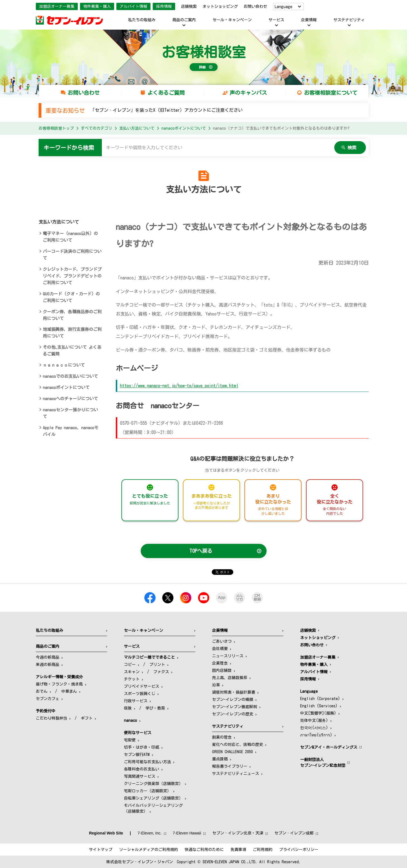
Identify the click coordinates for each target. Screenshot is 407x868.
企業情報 (309, 20)
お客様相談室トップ (56, 128)
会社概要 (220, 649)
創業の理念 (222, 737)
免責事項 (238, 850)
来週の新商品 (48, 665)
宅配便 (130, 740)
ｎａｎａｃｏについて (64, 365)
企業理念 (220, 663)
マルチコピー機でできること (149, 657)
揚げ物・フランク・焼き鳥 (59, 684)
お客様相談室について (331, 93)
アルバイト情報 (133, 6)
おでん (42, 691)
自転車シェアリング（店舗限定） (153, 798)
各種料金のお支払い (142, 769)
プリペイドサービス (142, 686)
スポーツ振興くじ (140, 694)
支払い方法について (137, 128)
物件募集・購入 (97, 6)
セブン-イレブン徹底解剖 (235, 707)
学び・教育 (155, 708)
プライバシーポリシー (299, 850)
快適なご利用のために (204, 850)
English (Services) (319, 706)
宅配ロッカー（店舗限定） (147, 791)
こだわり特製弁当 (51, 718)
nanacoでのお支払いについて (70, 376)
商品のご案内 (184, 20)
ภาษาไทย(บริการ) (316, 735)
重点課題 (220, 759)
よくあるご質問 (166, 93)
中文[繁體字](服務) (318, 713)
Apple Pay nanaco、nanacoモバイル (71, 431)
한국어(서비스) (314, 728)
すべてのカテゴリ (97, 128)
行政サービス (136, 701)
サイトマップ (101, 850)
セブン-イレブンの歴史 (233, 714)
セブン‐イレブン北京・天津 (238, 833)
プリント (157, 665)
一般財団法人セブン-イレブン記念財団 (323, 763)
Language (284, 7)
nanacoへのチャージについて (70, 399)
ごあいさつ (222, 641)
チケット (132, 679)
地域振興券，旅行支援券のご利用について (72, 333)
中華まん (69, 691)
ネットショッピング (220, 6)
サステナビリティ (349, 20)
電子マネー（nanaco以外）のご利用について (70, 237)
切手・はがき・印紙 (142, 747)
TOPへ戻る (201, 551)
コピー (130, 665)
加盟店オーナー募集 (57, 6)
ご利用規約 (263, 850)
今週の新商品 (48, 657)
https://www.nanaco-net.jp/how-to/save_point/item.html (179, 386)
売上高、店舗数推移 (230, 678)
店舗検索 (189, 6)
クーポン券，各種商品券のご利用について (72, 315)
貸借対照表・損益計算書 (234, 692)
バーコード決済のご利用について (72, 255)
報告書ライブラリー (230, 766)
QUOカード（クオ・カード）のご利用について (71, 297)
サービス (276, 20)
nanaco (130, 720)
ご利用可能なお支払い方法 (147, 762)
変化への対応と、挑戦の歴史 (237, 744)
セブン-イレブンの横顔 (233, 699)
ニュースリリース (228, 656)
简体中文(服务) (314, 720)
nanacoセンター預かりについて (70, 413)
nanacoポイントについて (184, 128)
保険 (128, 708)
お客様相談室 (204, 52)
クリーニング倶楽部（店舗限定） (153, 784)
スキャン (132, 672)
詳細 (202, 67)
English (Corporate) (320, 699)
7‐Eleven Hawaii (187, 833)
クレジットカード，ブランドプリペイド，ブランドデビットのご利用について (72, 276)
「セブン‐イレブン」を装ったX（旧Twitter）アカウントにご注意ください (166, 110)
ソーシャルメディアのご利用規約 (149, 850)
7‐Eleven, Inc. (150, 833)
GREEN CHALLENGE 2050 (232, 752)
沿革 (216, 685)
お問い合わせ (255, 6)
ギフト (87, 718)
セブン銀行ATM (137, 755)
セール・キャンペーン (232, 20)
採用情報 (164, 6)
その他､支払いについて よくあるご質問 (72, 351)
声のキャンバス (248, 93)
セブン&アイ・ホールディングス (329, 747)
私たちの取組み (142, 20)
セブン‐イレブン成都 (294, 833)
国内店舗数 (222, 670)
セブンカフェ (48, 699)
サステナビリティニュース (236, 774)
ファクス (161, 672)
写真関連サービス (140, 776)
